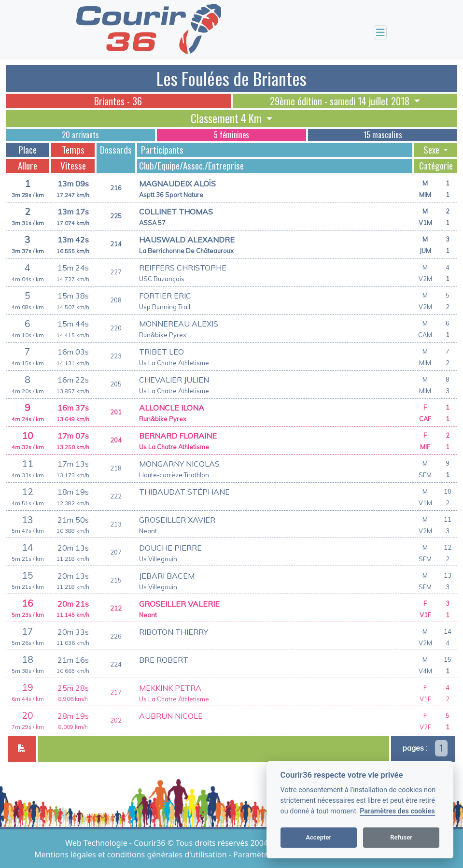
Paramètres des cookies (397, 811)
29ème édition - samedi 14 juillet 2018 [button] (341, 101)
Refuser (401, 837)
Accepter (318, 837)
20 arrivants (80, 135)
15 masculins (383, 135)
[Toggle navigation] (380, 33)
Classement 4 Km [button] (227, 118)
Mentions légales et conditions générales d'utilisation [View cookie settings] (131, 854)
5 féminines (231, 135)
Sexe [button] (432, 150)
